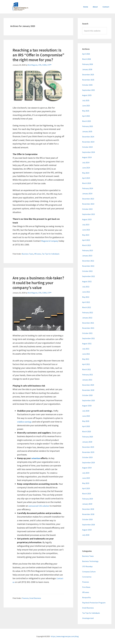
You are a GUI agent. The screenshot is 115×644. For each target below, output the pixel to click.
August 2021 (87, 344)
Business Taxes (28, 254)
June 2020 (86, 416)
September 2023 (88, 214)
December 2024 (88, 137)
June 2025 (86, 106)
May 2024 (86, 173)
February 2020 (88, 437)
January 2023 (87, 256)
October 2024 (87, 147)
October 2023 (87, 209)
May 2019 (86, 483)
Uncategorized (88, 618)
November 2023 (88, 204)
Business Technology (90, 561)
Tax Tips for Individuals (51, 254)
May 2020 (86, 421)
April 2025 (86, 116)
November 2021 (88, 328)
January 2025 (87, 131)
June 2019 (86, 478)
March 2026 (87, 59)
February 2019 (88, 499)
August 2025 (87, 95)
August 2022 (87, 281)
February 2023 (88, 250)
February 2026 (88, 64)
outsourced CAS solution (40, 506)
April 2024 (86, 178)
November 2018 (88, 514)
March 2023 (87, 245)
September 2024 (88, 152)
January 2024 (87, 194)
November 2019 (88, 452)
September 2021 (88, 338)
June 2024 (86, 168)
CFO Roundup (87, 566)
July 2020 (86, 411)
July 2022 (86, 287)
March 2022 (87, 307)
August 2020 (87, 406)
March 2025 (87, 121)
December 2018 (88, 509)
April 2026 (86, 54)
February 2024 (88, 188)
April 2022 (86, 302)
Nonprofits (87, 597)
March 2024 (87, 183)
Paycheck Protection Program (94, 603)
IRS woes (38, 254)
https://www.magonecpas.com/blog (65, 636)
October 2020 (87, 395)
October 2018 (87, 519)
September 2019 (88, 463)
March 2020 (87, 431)
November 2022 (88, 266)
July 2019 (86, 473)
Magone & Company (51, 241)
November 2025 (88, 80)
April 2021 (86, 364)
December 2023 (88, 199)
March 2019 (87, 494)
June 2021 (86, 354)
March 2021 (87, 369)
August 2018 (87, 530)
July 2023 (86, 225)
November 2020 (88, 390)
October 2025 (87, 85)
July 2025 (86, 100)
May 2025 (86, 111)
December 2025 (88, 75)
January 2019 (87, 504)
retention (36, 458)
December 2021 (88, 323)
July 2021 (86, 349)
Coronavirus (87, 577)
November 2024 (88, 142)
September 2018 (88, 525)
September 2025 (88, 90)
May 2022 (86, 297)
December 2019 (88, 447)
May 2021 (86, 359)
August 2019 (87, 468)
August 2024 (87, 157)
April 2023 (86, 240)
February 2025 (88, 126)
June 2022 (86, 292)
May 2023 (86, 235)
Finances (25, 598)
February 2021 (88, 375)
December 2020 (88, 385)
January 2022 (87, 318)
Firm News (86, 587)
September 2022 (88, 276)
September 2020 (88, 400)
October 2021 (87, 333)
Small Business (35, 598)
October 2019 (87, 457)
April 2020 (86, 426)
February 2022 (88, 312)
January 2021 (87, 380)
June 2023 (86, 230)
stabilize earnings (25, 422)
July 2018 (86, 535)
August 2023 (87, 219)
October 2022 (87, 271)
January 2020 (87, 442)
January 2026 (87, 69)
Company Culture (89, 572)
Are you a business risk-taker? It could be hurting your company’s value (38, 283)
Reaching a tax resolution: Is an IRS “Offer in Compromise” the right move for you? (38, 55)
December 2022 (88, 261)
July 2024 (86, 162)
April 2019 (86, 488)
